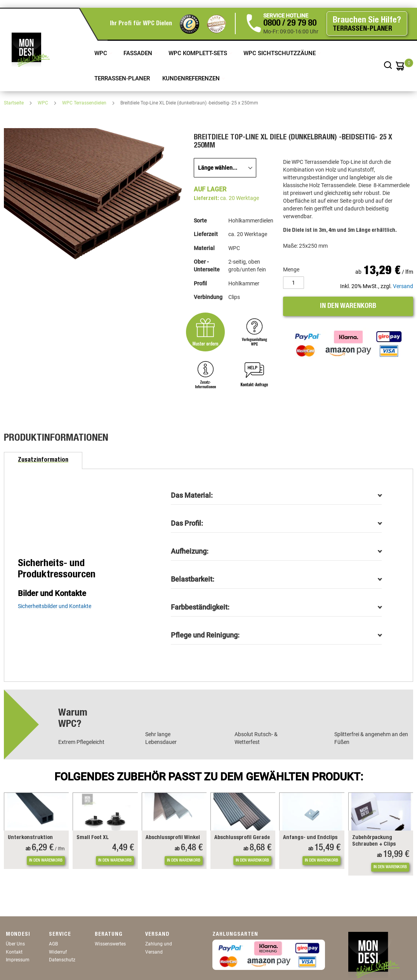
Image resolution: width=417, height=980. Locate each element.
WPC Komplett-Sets (199, 53)
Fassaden (139, 53)
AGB (53, 944)
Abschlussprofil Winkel (173, 838)
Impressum (18, 960)
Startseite (14, 103)
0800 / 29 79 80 (290, 24)
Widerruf (58, 952)
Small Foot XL (93, 838)
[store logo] (31, 50)
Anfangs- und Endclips (310, 838)
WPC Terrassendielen (85, 103)
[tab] (43, 460)
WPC (102, 53)
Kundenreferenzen (192, 78)
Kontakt (14, 952)
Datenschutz (62, 960)
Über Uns (15, 944)
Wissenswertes (110, 944)
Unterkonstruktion (30, 838)
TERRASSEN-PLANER (122, 78)
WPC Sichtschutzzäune (280, 53)
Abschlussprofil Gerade (242, 838)
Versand (403, 286)
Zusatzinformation (43, 460)
